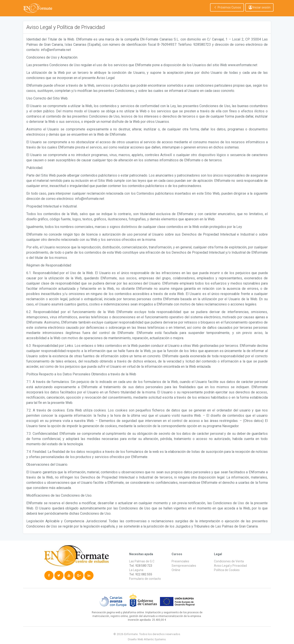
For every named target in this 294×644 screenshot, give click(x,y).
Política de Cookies (227, 570)
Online (176, 570)
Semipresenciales (184, 566)
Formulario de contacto (145, 579)
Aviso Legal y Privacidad (230, 566)
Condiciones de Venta (229, 561)
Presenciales (180, 561)
